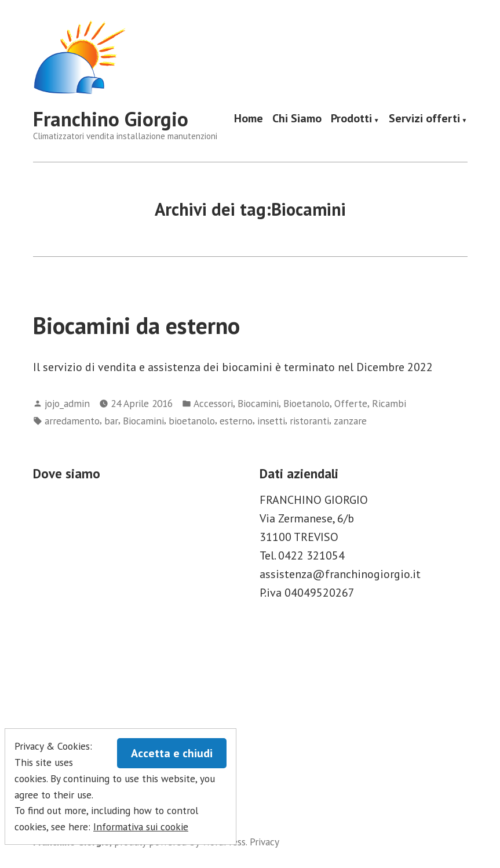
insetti (271, 421)
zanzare (350, 421)
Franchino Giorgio (111, 119)
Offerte (351, 403)
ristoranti (309, 421)
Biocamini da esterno (136, 325)
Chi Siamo (297, 119)
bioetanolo (192, 421)
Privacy (264, 842)
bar (111, 421)
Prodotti (351, 119)
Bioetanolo (306, 403)
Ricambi (389, 403)
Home (249, 119)
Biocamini (258, 403)
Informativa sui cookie (141, 827)
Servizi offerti (424, 119)
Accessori (213, 403)
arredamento (72, 421)
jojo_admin (67, 403)
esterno (236, 421)
